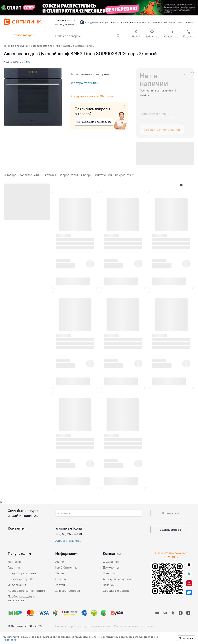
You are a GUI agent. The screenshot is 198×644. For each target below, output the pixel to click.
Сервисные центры (116, 591)
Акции (60, 562)
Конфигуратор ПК (20, 579)
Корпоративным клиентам (26, 591)
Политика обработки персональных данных (83, 626)
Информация (17, 585)
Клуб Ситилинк (66, 567)
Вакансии (110, 585)
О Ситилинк (111, 562)
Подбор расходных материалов (21, 598)
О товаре (10, 175)
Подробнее (10, 640)
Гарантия (14, 567)
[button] (136, 34)
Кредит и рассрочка (22, 573)
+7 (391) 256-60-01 (69, 534)
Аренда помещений (117, 579)
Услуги (60, 585)
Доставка (14, 562)
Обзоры (87, 175)
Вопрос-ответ (68, 175)
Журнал (61, 573)
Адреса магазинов (68, 541)
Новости (109, 573)
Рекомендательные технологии (134, 626)
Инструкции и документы (114, 175)
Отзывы (50, 175)
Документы (111, 567)
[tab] (10, 176)
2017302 (25, 62)
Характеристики (31, 175)
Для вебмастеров (68, 591)
